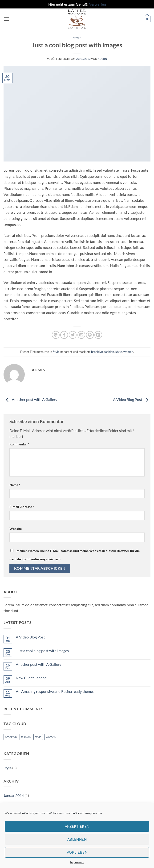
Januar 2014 (14, 795)
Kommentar (19, 444)
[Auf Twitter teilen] (73, 335)
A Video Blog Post (132, 399)
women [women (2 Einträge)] (51, 737)
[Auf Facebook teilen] (64, 335)
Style (77, 38)
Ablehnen (77, 839)
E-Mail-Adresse (22, 507)
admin (102, 59)
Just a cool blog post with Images (42, 651)
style (119, 352)
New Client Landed (31, 678)
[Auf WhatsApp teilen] (56, 335)
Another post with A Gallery (30, 399)
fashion (109, 352)
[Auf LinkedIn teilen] (98, 335)
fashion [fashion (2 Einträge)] (26, 737)
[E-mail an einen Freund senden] (81, 335)
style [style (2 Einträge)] (38, 737)
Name (15, 485)
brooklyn (97, 352)
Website (16, 529)
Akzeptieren (77, 826)
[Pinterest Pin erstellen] (90, 335)
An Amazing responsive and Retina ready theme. (55, 691)
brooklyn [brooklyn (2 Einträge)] (11, 737)
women (128, 352)
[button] (6, 19)
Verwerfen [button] (97, 4)
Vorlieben (77, 852)
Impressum (77, 862)
